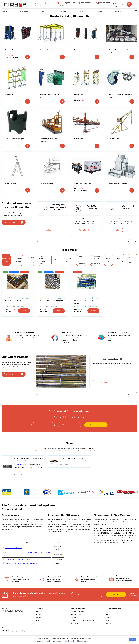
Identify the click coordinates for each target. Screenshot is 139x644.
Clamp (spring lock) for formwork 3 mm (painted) (21, 563)
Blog (38, 620)
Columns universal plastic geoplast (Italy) (18, 559)
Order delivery (75, 623)
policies (65, 641)
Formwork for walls (12, 50)
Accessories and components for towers (121, 96)
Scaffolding (9, 94)
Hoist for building (115, 139)
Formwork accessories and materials (118, 51)
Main (107, 612)
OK (132, 640)
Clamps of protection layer (14, 139)
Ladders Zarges (10, 183)
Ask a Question (96, 425)
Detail (24, 311)
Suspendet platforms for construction (48, 140)
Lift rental (74, 617)
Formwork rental (76, 615)
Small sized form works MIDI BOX (51, 301)
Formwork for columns (82, 50)
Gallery (108, 615)
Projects (39, 615)
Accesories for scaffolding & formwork (49, 96)
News (38, 612)
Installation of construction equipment (82, 620)
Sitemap (108, 623)
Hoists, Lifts (79, 139)
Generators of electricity (83, 183)
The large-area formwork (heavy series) (86, 302)
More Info (48, 230)
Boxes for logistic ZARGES (118, 183)
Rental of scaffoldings (78, 612)
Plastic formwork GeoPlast (14, 301)
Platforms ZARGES (46, 183)
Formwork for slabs (46, 50)
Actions (39, 617)
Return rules (110, 620)
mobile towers (19, 465)
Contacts (109, 617)
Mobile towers (79, 94)
